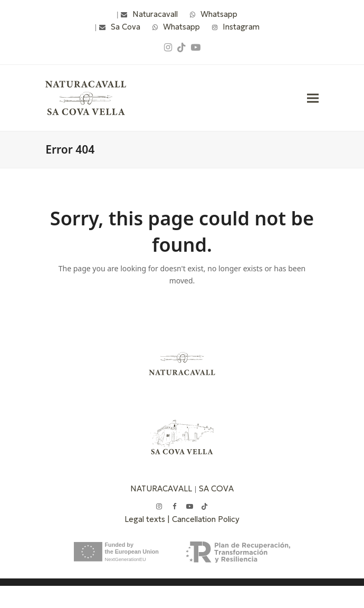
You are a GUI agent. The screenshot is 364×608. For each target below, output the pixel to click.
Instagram (241, 27)
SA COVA (216, 488)
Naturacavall (155, 14)
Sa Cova (126, 27)
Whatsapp (219, 14)
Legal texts (146, 519)
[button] (313, 98)
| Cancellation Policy (203, 519)
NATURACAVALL (161, 488)
